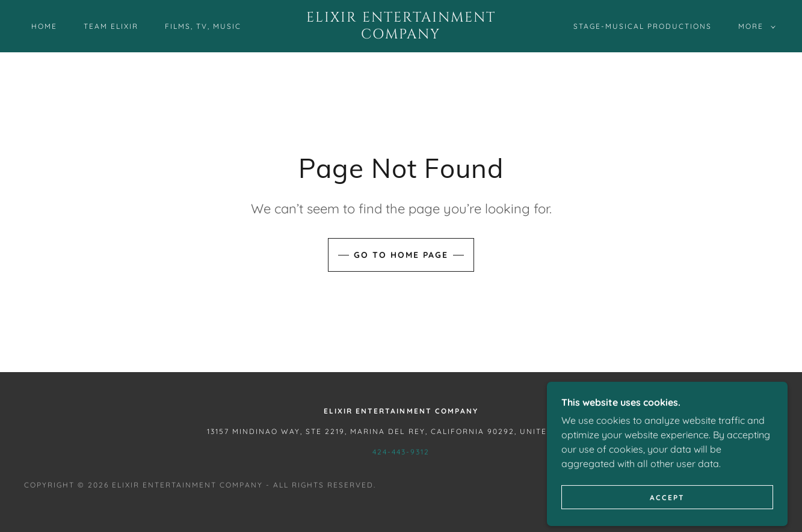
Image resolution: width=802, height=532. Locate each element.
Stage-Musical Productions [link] (643, 26)
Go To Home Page (401, 255)
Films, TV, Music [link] (203, 26)
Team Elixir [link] (111, 26)
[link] (401, 35)
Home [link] (44, 26)
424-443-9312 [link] (401, 452)
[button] (754, 26)
